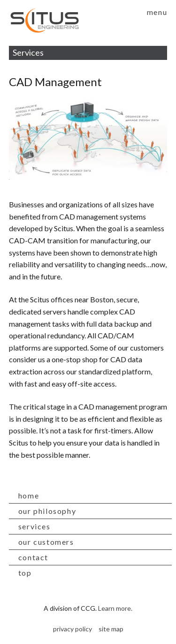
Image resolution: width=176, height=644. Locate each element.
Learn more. (115, 608)
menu (157, 12)
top (25, 573)
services (34, 526)
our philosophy (47, 511)
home (29, 495)
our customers (46, 542)
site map (111, 629)
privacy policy (73, 629)
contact (33, 557)
